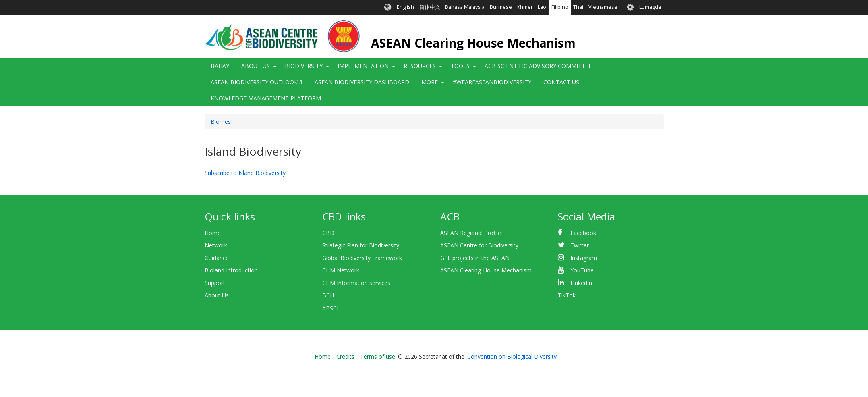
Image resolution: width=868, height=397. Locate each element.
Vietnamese (603, 7)
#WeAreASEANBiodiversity (492, 82)
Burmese (501, 7)
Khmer (525, 7)
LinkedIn (581, 283)
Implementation (363, 66)
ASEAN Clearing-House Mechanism (486, 270)
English (405, 7)
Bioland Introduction (231, 270)
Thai (578, 7)
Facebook (583, 233)
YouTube (582, 270)
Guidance (217, 258)
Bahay (220, 66)
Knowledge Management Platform (266, 98)
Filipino (560, 7)
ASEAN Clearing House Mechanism (473, 43)
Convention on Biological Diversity (512, 356)
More (430, 82)
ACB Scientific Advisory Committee (538, 66)
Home (213, 233)
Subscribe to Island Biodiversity (245, 173)
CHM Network (341, 270)
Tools (460, 66)
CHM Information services (356, 283)
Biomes (221, 122)
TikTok (567, 295)
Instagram (584, 258)
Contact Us (561, 82)
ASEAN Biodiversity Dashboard (362, 82)
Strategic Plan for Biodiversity (361, 245)
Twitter (580, 245)
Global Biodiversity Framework (362, 258)
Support (215, 283)
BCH (328, 295)
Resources (420, 66)
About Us (256, 66)
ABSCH (331, 308)
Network (216, 245)
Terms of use (378, 356)
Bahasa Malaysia (465, 7)
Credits (345, 356)
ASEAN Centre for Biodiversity (479, 245)
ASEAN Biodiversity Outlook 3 (257, 82)
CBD (328, 233)
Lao (542, 7)
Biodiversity (304, 66)
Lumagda (650, 7)
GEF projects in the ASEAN (475, 258)
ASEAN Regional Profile (471, 233)
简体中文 (430, 7)
